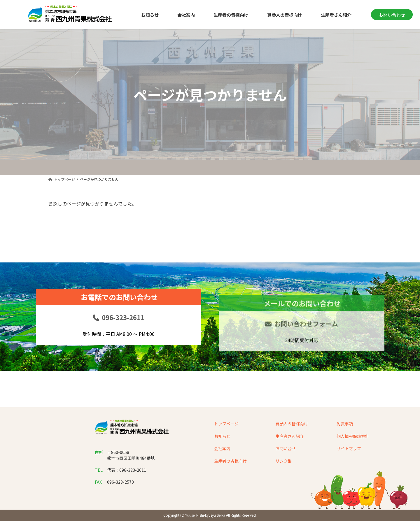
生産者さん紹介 (290, 436)
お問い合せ (286, 448)
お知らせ (222, 436)
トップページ (226, 424)
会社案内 (222, 448)
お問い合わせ (392, 15)
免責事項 (345, 424)
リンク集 (283, 461)
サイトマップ (349, 448)
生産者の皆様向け (230, 461)
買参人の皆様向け (292, 424)
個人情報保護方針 (353, 436)
